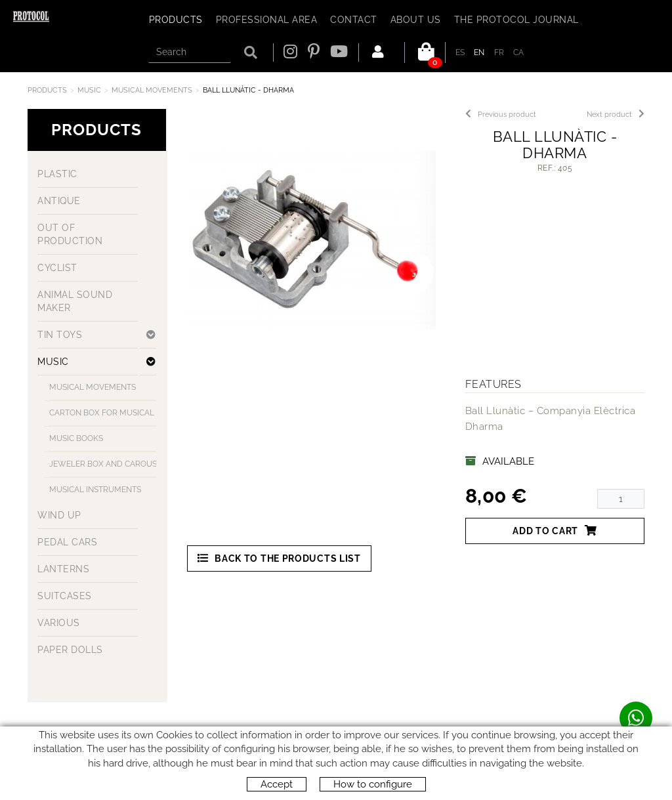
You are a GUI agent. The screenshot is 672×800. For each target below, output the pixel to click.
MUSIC (89, 90)
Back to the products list (279, 558)
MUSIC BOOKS (76, 438)
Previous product (501, 115)
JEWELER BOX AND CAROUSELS (105, 464)
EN (479, 53)
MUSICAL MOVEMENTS (152, 90)
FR (499, 53)
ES (460, 53)
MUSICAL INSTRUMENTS (95, 490)
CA (519, 53)
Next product (616, 115)
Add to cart (555, 531)
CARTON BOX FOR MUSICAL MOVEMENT (105, 413)
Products (47, 90)
